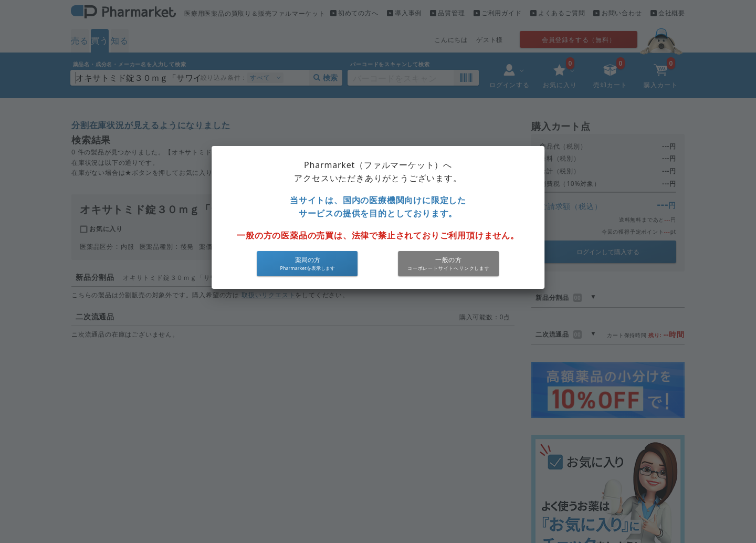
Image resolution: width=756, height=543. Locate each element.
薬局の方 (308, 260)
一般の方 (449, 260)
